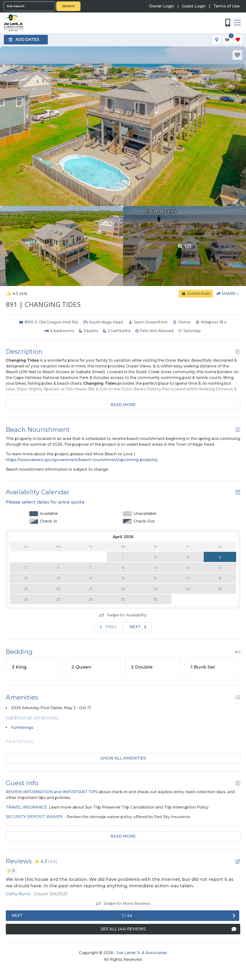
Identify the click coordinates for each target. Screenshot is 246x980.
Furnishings (22, 727)
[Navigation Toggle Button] (237, 23)
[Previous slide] (109, 627)
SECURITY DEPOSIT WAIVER (34, 817)
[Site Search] (29, 6)
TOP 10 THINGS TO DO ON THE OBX (41, 826)
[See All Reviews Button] (123, 929)
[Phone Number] (228, 23)
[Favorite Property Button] (237, 55)
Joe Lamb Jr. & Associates (142, 953)
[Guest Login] (194, 6)
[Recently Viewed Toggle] (227, 40)
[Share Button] (228, 294)
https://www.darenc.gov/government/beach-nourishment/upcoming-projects (81, 460)
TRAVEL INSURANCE (26, 807)
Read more (123, 405)
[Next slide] (137, 627)
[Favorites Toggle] (238, 40)
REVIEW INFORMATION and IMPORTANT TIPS (52, 792)
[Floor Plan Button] (196, 294)
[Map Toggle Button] (217, 40)
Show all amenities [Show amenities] (123, 758)
